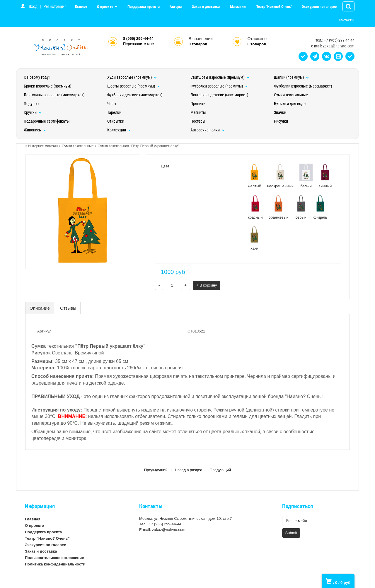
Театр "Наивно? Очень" (274, 7)
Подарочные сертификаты (47, 121)
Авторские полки (208, 130)
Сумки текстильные (291, 95)
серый (301, 207)
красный (255, 207)
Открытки (116, 121)
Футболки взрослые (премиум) (219, 86)
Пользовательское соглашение (54, 558)
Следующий (220, 470)
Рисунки (281, 121)
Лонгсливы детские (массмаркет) (219, 95)
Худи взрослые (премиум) (132, 77)
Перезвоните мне (138, 44)
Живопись (35, 130)
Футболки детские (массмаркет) (135, 95)
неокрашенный (280, 176)
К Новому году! (37, 77)
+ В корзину (207, 285)
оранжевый (278, 207)
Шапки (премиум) (291, 77)
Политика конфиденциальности (55, 564)
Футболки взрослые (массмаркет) (303, 86)
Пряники (198, 104)
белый (306, 176)
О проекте (105, 7)
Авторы (176, 7)
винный (325, 176)
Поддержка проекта (144, 7)
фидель (320, 207)
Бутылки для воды (290, 104)
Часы (112, 104)
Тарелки (114, 112)
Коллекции (119, 130)
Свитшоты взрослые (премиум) (220, 77)
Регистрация (55, 6)
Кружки (33, 112)
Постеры (198, 121)
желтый (255, 176)
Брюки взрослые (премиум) (47, 86)
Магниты (198, 112)
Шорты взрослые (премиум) (134, 86)
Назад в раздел (189, 470)
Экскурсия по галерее (319, 7)
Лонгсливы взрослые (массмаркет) (54, 95)
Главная (81, 7)
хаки (254, 238)
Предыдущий (156, 470)
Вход (33, 6)
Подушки (32, 104)
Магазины (238, 7)
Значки (280, 112)
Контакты (347, 20)
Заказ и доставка (206, 7)
